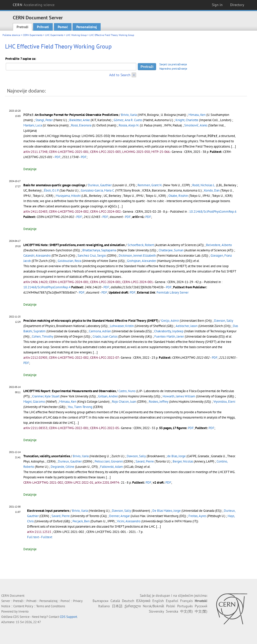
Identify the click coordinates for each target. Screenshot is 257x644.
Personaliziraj (87, 27)
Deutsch (128, 601)
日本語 (117, 606)
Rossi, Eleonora (81, 125)
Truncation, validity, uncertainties (47, 456)
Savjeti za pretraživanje (173, 64)
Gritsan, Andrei (108, 396)
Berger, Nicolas (183, 461)
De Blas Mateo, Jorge (167, 511)
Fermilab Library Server (173, 292)
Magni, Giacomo (34, 402)
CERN (34, 5)
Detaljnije (30, 169)
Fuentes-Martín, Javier (169, 336)
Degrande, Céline (62, 467)
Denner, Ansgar (119, 516)
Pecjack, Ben (81, 521)
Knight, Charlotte (187, 120)
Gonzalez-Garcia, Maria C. (98, 190)
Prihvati (43, 27)
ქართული (133, 606)
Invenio (23, 611)
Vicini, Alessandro (129, 521)
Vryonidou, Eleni (224, 402)
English (158, 601)
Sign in (217, 5)
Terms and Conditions (51, 606)
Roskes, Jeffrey (159, 402)
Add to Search (120, 75)
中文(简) (186, 611)
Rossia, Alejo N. (129, 125)
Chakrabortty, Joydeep (169, 331)
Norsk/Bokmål (153, 606)
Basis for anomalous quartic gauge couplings (54, 185)
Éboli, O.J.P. (51, 190)
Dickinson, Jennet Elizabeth (137, 256)
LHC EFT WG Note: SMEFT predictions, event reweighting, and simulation (74, 245)
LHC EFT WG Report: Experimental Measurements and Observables (70, 391)
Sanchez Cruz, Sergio (92, 256)
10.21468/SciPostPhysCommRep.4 (47, 287)
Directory (237, 5)
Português (185, 606)
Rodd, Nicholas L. (204, 185)
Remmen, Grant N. (150, 185)
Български (101, 601)
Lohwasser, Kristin (122, 326)
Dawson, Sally (224, 321)
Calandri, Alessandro (37, 256)
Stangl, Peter (44, 120)
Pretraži (22, 27)
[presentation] (28, 115)
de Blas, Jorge (176, 456)
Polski (171, 606)
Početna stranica (11, 35)
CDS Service (21, 617)
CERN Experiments (33, 35)
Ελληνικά (143, 601)
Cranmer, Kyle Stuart (46, 396)
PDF (58, 157)
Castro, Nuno (127, 391)
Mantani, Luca (33, 125)
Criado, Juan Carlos (105, 336)
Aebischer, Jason (187, 326)
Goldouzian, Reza (69, 261)
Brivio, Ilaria (129, 115)
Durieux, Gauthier (100, 185)
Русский (201, 606)
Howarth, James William (179, 396)
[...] (234, 146)
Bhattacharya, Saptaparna (99, 250)
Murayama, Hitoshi (68, 196)
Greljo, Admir (170, 321)
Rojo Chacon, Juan (124, 402)
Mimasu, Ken (197, 115)
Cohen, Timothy (43, 336)
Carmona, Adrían (100, 331)
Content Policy (23, 606)
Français (186, 601)
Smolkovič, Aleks (196, 125)
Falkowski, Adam (112, 467)
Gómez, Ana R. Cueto (128, 120)
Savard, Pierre (145, 461)
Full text (33, 537)
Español (172, 601)
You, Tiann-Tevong (80, 407)
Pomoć (63, 27)
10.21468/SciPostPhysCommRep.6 (213, 212)
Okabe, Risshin (178, 196)
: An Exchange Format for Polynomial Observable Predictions (71, 115)
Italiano (104, 606)
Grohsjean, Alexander (142, 261)
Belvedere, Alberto (219, 245)
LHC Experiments (54, 35)
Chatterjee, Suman (171, 250)
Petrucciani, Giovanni (109, 461)
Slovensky (156, 611)
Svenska (172, 611)
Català (115, 601)
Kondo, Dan (212, 190)
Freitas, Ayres (197, 516)
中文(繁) (201, 611)
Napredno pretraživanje (173, 69)
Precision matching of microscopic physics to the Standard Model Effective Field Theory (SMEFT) (91, 321)
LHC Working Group (76, 35)
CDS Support (68, 617)
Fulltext (47, 537)
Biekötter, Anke (80, 120)
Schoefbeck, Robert (141, 245)
